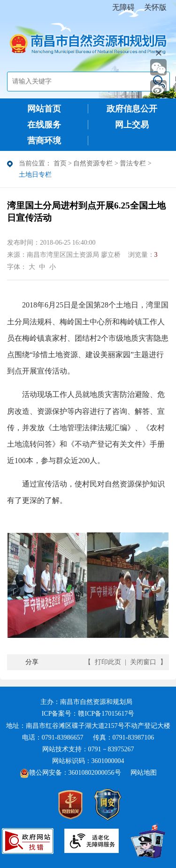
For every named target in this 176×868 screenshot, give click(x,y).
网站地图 (144, 773)
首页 (60, 163)
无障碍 (123, 7)
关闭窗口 (143, 662)
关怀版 (155, 7)
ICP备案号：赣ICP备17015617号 (88, 714)
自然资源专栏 (93, 163)
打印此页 (108, 662)
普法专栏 (133, 163)
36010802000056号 (95, 773)
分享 (32, 662)
